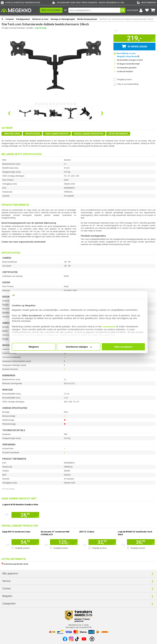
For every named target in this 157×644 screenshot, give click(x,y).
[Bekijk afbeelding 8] (64, 104)
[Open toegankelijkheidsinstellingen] (92, 639)
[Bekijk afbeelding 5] (54, 104)
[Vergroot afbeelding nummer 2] (56, 113)
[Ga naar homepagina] (20, 10)
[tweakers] (147, 3)
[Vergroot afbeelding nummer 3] (71, 113)
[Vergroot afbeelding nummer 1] (40, 113)
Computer (10, 19)
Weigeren (34, 347)
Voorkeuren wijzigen (79, 347)
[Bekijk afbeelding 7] (61, 104)
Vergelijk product (124, 79)
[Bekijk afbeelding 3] (47, 104)
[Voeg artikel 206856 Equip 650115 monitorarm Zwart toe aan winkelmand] (25, 542)
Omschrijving (12, 134)
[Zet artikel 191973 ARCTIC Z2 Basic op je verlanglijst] (85, 545)
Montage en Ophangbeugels (63, 19)
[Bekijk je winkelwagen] (153, 10)
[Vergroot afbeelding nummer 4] (86, 113)
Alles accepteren (123, 347)
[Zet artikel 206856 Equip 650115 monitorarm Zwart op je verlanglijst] (8, 545)
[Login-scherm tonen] (135, 10)
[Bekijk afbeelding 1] (40, 104)
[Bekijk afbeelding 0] (36, 104)
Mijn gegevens (10, 573)
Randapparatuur (23, 19)
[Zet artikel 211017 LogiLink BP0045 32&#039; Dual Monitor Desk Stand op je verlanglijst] (123, 545)
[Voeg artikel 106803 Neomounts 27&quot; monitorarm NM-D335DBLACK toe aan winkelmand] (64, 542)
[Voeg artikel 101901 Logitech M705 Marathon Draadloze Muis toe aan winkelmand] (25, 515)
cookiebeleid (109, 327)
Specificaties (33, 134)
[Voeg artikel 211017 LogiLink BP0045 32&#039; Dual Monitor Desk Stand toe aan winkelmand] (141, 542)
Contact (7, 589)
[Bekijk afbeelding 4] (50, 104)
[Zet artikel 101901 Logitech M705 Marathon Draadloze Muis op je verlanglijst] (6, 515)
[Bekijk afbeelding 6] (57, 104)
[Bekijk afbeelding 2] (43, 104)
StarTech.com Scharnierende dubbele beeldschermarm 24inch (126, 19)
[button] (51, 10)
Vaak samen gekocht (57, 134)
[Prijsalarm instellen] (126, 84)
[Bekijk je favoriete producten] (147, 10)
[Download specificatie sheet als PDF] (78, 563)
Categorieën (9, 604)
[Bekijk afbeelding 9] (68, 104)
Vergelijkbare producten (89, 134)
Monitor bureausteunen (87, 19)
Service (6, 581)
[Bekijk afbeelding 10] (71, 104)
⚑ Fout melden (9, 489)
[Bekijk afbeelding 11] (75, 104)
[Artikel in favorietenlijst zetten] (116, 31)
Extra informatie (118, 134)
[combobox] (94, 10)
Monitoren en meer (40, 19)
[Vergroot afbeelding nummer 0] (25, 113)
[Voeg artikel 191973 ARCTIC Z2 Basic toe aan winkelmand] (102, 542)
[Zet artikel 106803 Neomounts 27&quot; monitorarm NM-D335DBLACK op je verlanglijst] (46, 545)
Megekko (7, 596)
